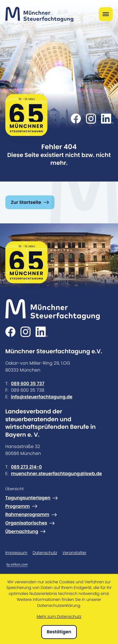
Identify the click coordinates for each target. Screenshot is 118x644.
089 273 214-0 (26, 467)
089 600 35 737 (28, 384)
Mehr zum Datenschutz (59, 617)
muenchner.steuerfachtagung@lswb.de (56, 473)
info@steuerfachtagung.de (42, 397)
